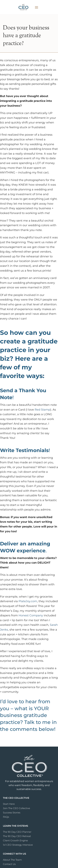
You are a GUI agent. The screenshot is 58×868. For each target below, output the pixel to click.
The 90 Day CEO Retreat (17, 836)
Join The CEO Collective (16, 808)
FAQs (6, 817)
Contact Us (9, 864)
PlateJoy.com (28, 601)
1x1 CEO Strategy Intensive (18, 845)
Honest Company (31, 615)
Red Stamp (42, 410)
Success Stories (12, 813)
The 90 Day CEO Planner (17, 832)
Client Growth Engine (15, 840)
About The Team (12, 860)
